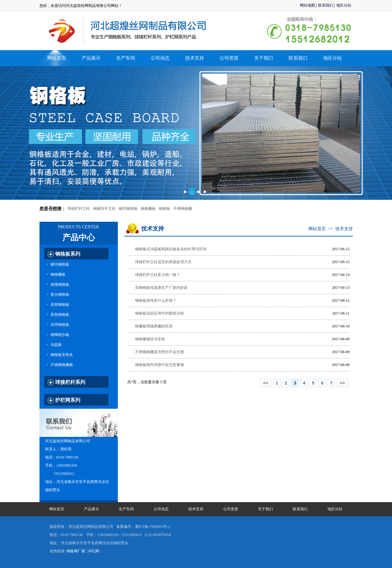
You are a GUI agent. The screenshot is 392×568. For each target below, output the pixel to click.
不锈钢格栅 (183, 209)
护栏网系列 (68, 400)
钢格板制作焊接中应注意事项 (159, 365)
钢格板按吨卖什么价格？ (156, 300)
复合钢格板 (60, 295)
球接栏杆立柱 (79, 209)
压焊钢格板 (60, 325)
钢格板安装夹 (62, 355)
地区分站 (344, 5)
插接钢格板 (60, 284)
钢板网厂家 (76, 551)
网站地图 (307, 5)
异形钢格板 (60, 315)
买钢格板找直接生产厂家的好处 (161, 288)
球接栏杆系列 (70, 382)
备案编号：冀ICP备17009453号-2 (143, 527)
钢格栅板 (148, 209)
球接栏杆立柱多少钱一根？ (158, 275)
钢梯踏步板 (60, 335)
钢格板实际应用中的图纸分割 (159, 313)
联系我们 (326, 5)
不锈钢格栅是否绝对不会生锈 (159, 352)
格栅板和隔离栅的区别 (154, 326)
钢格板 (165, 209)
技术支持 (344, 229)
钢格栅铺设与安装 (150, 339)
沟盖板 (56, 345)
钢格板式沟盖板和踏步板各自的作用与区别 (171, 249)
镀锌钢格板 (128, 209)
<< (266, 383)
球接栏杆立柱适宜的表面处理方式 (163, 262)
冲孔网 (93, 551)
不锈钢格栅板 (62, 365)
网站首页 (57, 58)
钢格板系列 (68, 254)
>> (342, 383)
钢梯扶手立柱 (104, 209)
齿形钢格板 (60, 305)
